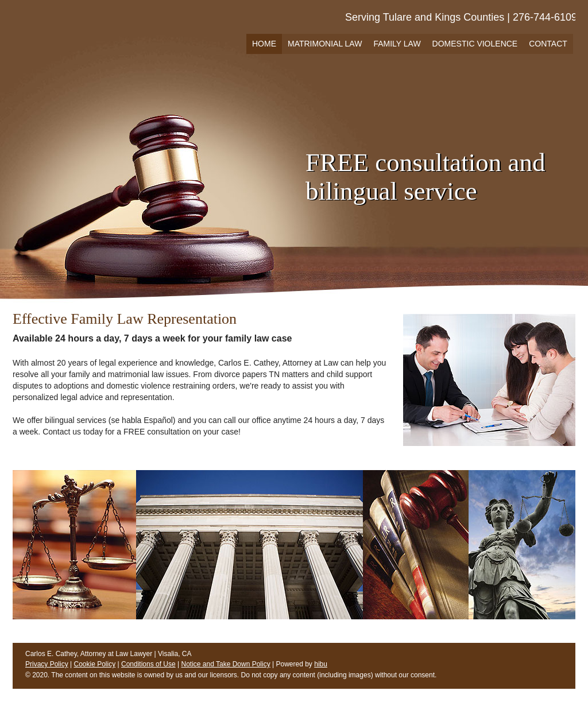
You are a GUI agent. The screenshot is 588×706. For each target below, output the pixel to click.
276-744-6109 (545, 17)
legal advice (82, 397)
